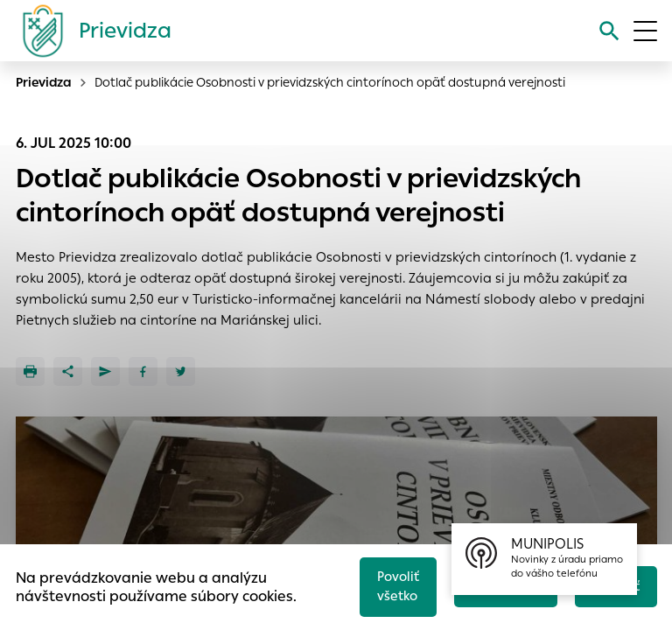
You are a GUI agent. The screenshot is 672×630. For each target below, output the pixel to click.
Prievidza (44, 82)
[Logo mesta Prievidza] (90, 31)
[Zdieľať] (68, 371)
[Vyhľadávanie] (608, 31)
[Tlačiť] (30, 371)
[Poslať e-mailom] (105, 371)
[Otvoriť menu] (645, 31)
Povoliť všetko (392, 584)
